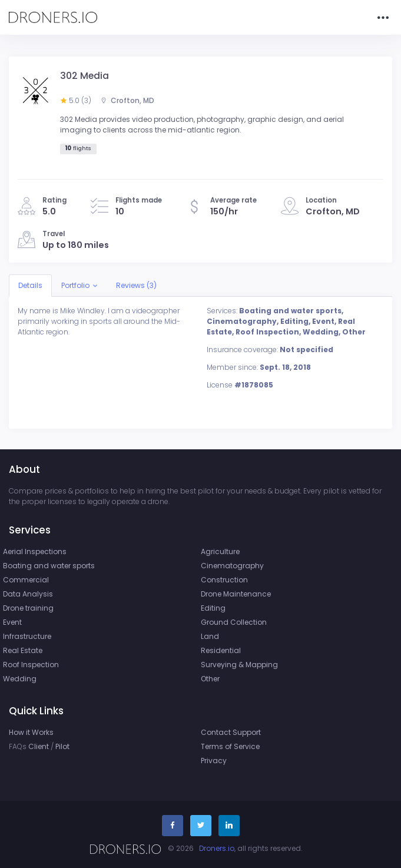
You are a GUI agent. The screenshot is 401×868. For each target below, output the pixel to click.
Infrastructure (27, 636)
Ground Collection (234, 622)
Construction (224, 580)
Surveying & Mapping (239, 665)
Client (39, 746)
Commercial (26, 580)
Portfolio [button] (75, 285)
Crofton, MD (127, 100)
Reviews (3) (136, 285)
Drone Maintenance (236, 594)
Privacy (214, 761)
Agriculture (220, 551)
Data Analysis (28, 594)
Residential (221, 650)
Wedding (20, 679)
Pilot (62, 746)
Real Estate (23, 650)
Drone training (28, 608)
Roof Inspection (31, 665)
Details (30, 285)
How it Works (31, 732)
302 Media (84, 76)
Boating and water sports (49, 566)
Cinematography (232, 566)
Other (210, 679)
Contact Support (231, 732)
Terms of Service (230, 746)
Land (210, 636)
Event (12, 622)
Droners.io (217, 848)
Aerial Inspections (35, 551)
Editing (213, 608)
